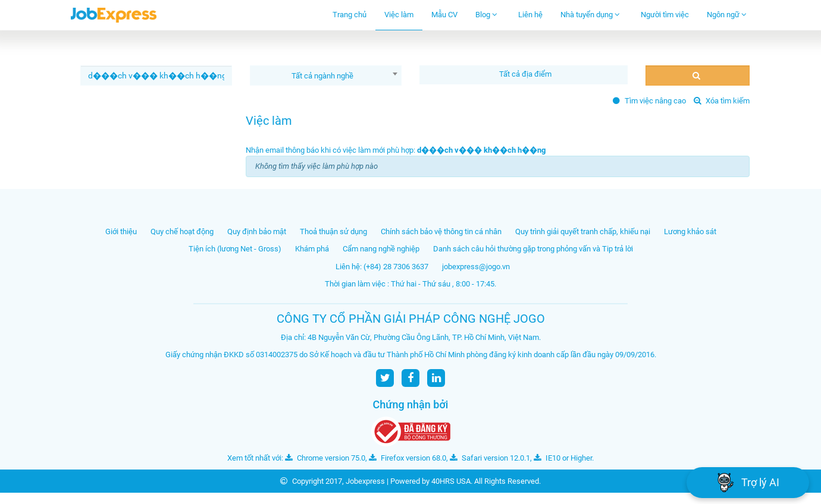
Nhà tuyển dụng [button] (590, 15)
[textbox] (527, 74)
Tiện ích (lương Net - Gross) (235, 249)
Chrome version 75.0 (325, 458)
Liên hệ (530, 15)
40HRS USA (451, 481)
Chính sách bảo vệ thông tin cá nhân (441, 231)
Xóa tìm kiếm (722, 101)
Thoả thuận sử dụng (333, 231)
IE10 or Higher (563, 458)
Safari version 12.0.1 (490, 458)
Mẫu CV (444, 15)
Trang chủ (350, 15)
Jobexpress (365, 481)
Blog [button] (486, 15)
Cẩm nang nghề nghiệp (381, 249)
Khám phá (312, 249)
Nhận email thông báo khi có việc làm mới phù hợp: (396, 150)
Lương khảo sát (690, 231)
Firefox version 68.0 (408, 458)
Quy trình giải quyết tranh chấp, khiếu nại (583, 231)
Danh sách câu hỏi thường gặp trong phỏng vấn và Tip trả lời (533, 249)
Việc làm (399, 15)
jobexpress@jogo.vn (476, 267)
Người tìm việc (665, 15)
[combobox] (326, 75)
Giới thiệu (121, 231)
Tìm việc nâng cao (649, 101)
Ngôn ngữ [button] (727, 15)
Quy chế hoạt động (182, 231)
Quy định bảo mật (257, 231)
